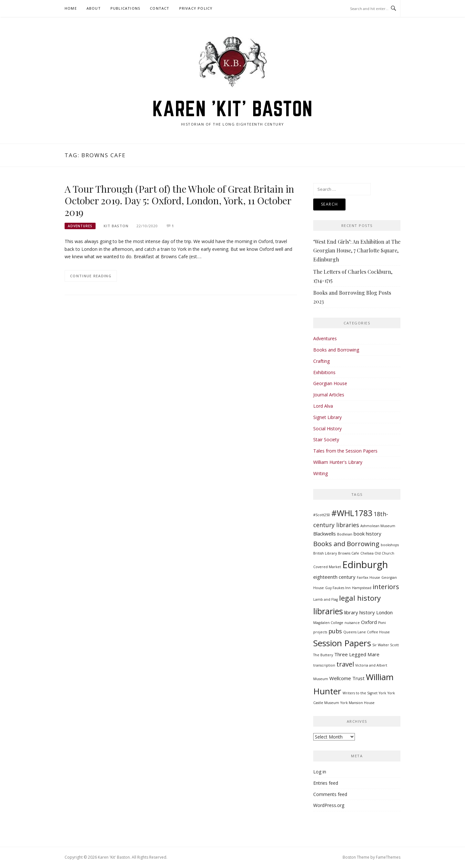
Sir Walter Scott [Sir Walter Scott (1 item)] (386, 645)
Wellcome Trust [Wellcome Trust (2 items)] (347, 678)
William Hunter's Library (338, 462)
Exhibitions (324, 372)
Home (71, 8)
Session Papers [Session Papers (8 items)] (342, 643)
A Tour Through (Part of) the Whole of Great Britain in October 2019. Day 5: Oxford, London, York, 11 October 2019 (179, 200)
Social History (327, 429)
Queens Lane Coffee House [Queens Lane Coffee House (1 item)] (367, 632)
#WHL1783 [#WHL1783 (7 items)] (352, 513)
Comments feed (330, 794)
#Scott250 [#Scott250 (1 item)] (322, 515)
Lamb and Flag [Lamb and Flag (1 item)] (325, 599)
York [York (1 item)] (382, 693)
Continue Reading (91, 276)
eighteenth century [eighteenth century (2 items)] (334, 577)
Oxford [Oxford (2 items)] (369, 622)
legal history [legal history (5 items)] (360, 598)
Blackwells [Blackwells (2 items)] (325, 534)
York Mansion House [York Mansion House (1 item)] (357, 703)
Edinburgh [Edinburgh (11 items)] (365, 565)
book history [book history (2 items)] (367, 534)
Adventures (80, 226)
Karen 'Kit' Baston (233, 108)
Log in (320, 772)
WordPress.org (329, 805)
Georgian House (330, 383)
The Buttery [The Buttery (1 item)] (323, 655)
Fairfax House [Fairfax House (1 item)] (368, 577)
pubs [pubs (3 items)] (335, 631)
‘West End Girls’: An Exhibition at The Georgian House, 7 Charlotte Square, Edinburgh (357, 250)
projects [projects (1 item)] (320, 632)
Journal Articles (329, 395)
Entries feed (326, 783)
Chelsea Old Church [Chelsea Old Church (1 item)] (377, 553)
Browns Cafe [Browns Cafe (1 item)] (349, 553)
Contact (160, 8)
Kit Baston (116, 226)
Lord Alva (323, 406)
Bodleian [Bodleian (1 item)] (345, 534)
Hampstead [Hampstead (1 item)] (362, 588)
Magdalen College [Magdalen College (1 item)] (328, 623)
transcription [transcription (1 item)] (324, 665)
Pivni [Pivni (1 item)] (382, 623)
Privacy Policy (196, 8)
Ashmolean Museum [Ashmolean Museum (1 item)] (378, 526)
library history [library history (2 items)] (360, 612)
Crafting (321, 361)
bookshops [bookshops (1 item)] (390, 545)
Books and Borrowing (336, 350)
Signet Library (327, 417)
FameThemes (388, 857)
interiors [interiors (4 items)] (386, 587)
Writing (320, 473)
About (94, 8)
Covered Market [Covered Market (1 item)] (327, 567)
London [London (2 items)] (384, 612)
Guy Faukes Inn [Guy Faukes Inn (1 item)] (338, 588)
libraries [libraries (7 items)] (328, 611)
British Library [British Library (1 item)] (325, 553)
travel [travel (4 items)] (345, 664)
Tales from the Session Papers (345, 451)
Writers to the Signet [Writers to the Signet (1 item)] (360, 693)
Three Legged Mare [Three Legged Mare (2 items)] (357, 654)
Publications (125, 8)
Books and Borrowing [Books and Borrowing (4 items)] (346, 544)
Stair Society (326, 439)
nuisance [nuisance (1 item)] (352, 623)
